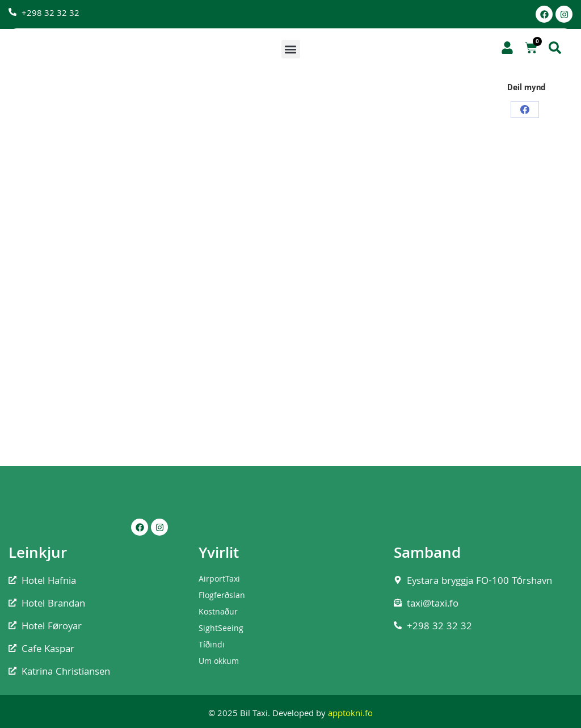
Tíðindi (212, 646)
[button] (291, 49)
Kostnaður (218, 613)
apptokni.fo (350, 714)
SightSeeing (221, 629)
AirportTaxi (219, 580)
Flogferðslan (222, 596)
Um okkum (219, 662)
